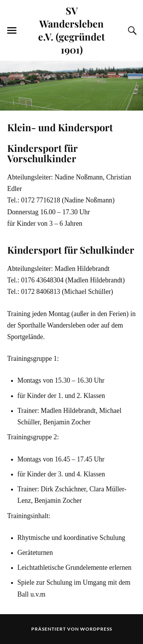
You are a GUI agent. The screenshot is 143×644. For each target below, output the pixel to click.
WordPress (96, 629)
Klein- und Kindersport (60, 127)
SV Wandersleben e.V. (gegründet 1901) (71, 30)
